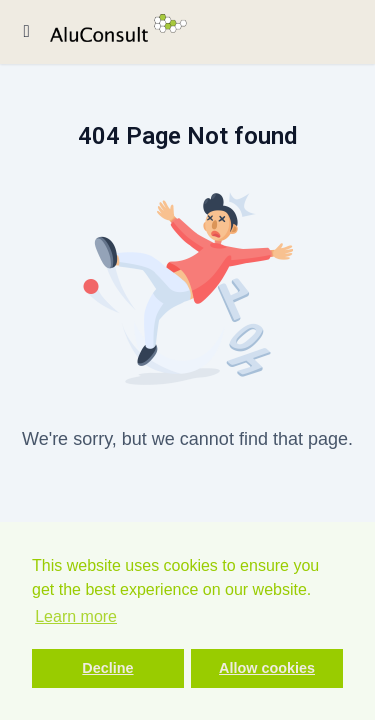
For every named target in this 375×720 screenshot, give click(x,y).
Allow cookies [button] (267, 668)
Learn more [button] (76, 616)
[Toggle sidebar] (27, 32)
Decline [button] (107, 668)
